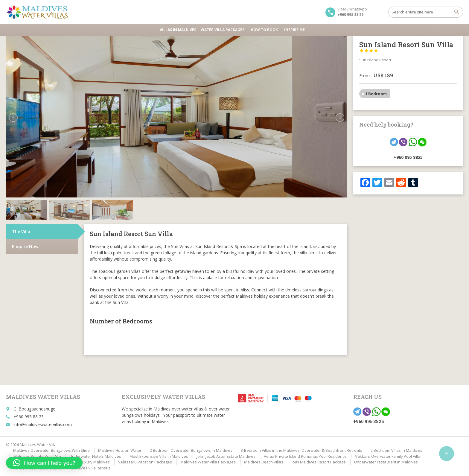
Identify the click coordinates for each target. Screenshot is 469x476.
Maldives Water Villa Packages (208, 462)
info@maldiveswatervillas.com (43, 424)
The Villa (21, 231)
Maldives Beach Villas (264, 462)
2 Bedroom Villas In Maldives (396, 450)
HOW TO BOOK (265, 30)
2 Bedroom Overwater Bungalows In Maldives (191, 450)
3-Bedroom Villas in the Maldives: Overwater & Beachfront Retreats (301, 450)
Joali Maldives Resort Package (319, 462)
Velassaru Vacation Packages (145, 462)
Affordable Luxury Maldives (85, 462)
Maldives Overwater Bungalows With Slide (51, 450)
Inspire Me (294, 30)
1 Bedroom (376, 94)
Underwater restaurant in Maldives (386, 462)
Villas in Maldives (178, 30)
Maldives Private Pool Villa (37, 456)
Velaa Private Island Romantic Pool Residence (305, 456)
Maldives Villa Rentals (91, 468)
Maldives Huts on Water (120, 450)
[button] (44, 463)
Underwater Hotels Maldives (95, 456)
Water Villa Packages (223, 30)
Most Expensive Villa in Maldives (159, 456)
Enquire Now (25, 246)
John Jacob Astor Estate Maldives (226, 456)
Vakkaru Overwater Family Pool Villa (388, 456)
